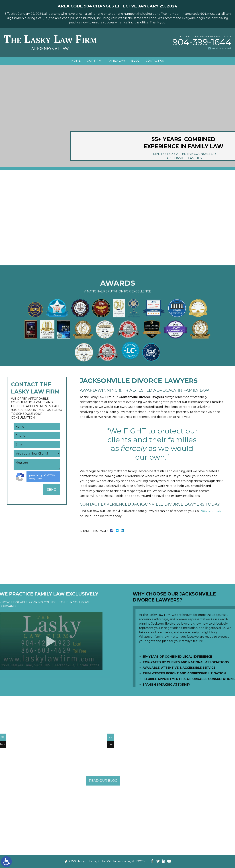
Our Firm (93, 61)
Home (73, 61)
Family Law (116, 61)
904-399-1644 (202, 42)
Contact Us (157, 61)
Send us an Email (221, 48)
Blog (137, 61)
